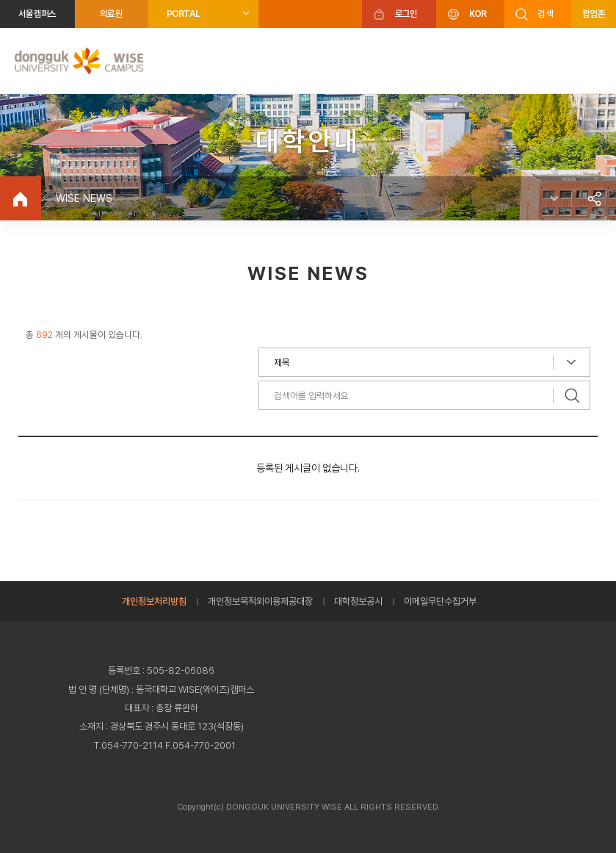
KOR (478, 14)
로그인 (406, 14)
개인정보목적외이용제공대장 (260, 601)
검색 (545, 14)
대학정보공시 (358, 601)
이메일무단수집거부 (440, 601)
